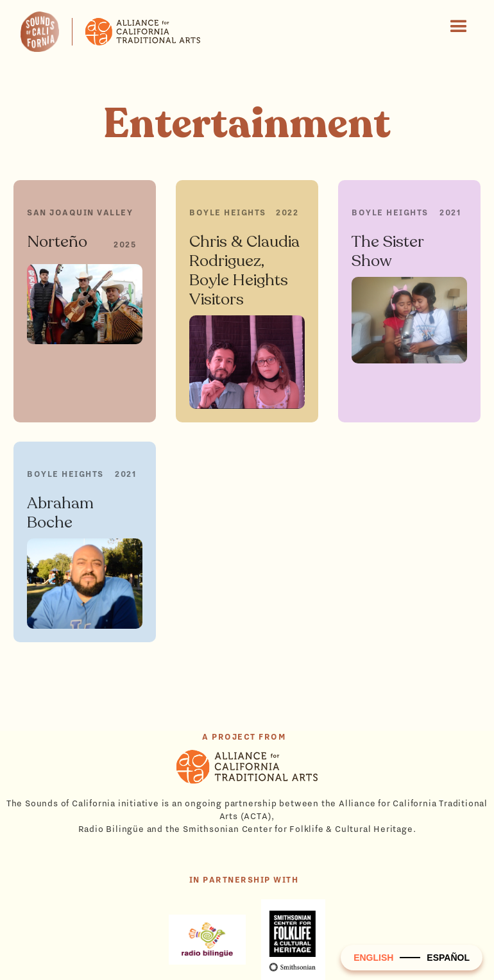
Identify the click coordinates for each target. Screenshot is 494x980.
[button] (459, 27)
